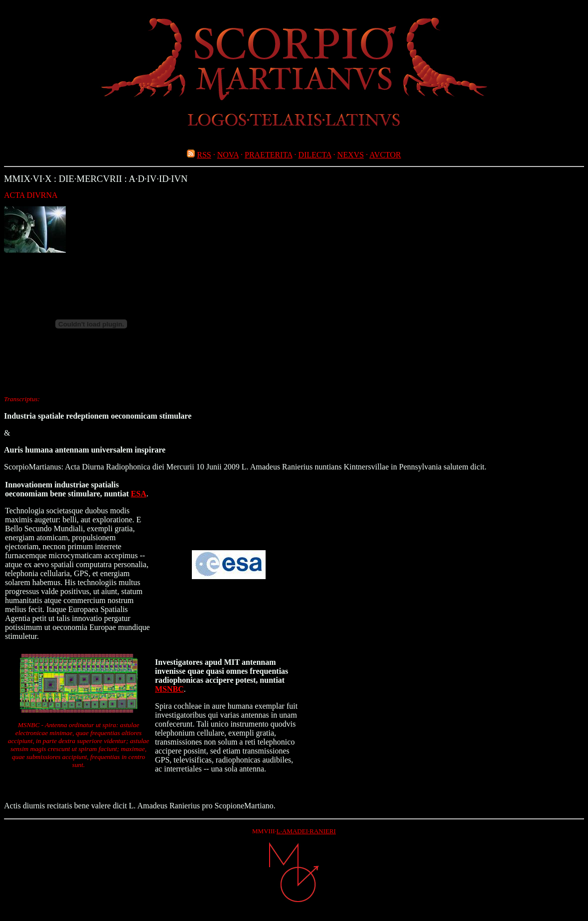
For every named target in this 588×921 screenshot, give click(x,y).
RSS (204, 155)
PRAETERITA (269, 155)
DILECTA (315, 155)
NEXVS (351, 155)
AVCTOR (385, 155)
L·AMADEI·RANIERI (306, 831)
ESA (139, 494)
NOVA (228, 155)
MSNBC (169, 689)
